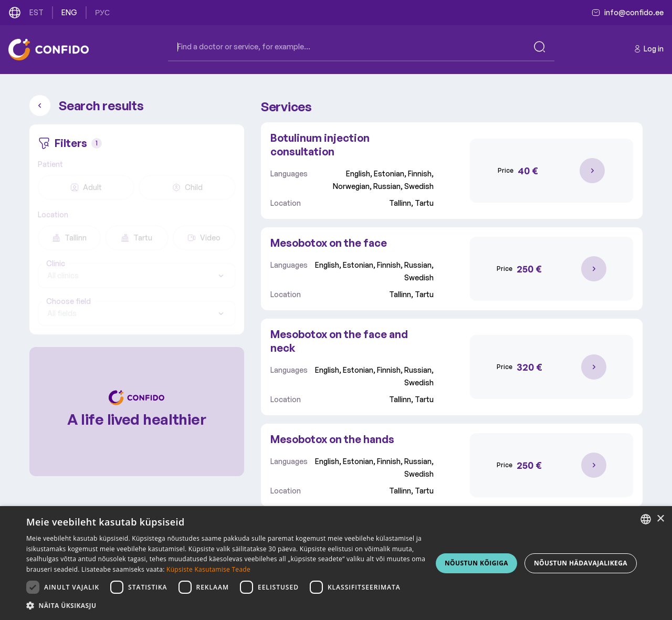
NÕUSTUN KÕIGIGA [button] (476, 563)
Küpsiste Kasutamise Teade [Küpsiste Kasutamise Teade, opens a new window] (208, 569)
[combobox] (137, 276)
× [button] (660, 519)
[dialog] (336, 563)
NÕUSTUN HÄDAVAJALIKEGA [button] (581, 563)
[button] (226, 606)
